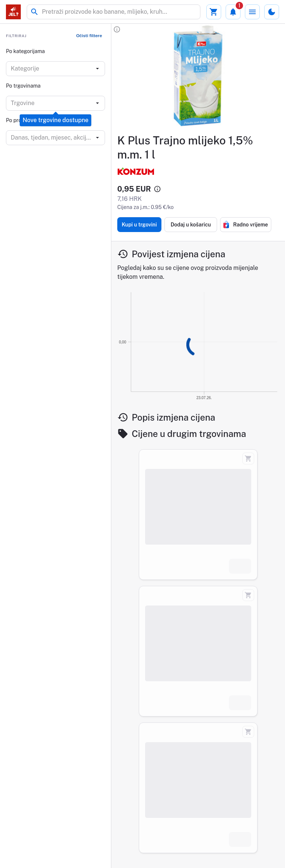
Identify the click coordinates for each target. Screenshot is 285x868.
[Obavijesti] (233, 12)
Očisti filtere (89, 36)
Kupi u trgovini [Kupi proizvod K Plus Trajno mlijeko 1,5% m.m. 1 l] (139, 225)
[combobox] (51, 69)
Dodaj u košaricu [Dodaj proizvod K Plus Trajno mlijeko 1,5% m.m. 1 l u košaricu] (191, 225)
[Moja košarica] (214, 12)
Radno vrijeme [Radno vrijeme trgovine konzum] (246, 225)
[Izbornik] (252, 12)
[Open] (98, 69)
